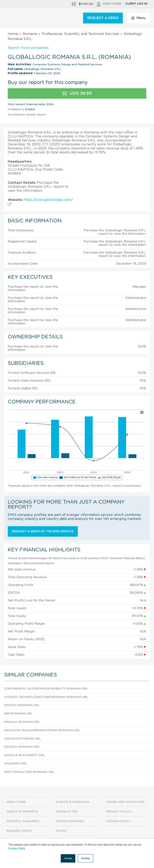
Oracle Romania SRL (22, 722)
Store (61, 831)
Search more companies (28, 48)
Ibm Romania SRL (18, 714)
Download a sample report (27, 115)
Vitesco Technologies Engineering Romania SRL (46, 697)
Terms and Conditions (125, 802)
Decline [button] (86, 858)
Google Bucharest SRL (24, 755)
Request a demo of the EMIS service (43, 531)
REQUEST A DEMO (103, 18)
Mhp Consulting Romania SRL (29, 772)
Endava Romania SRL (22, 705)
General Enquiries (23, 821)
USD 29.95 (77, 94)
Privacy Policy (119, 812)
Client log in (136, 4)
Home (13, 34)
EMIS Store (109, 4)
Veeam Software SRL (23, 739)
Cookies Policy (17, 849)
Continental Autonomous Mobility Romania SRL (46, 689)
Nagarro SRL (16, 764)
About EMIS (16, 802)
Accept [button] (68, 858)
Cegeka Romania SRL (22, 747)
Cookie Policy (118, 821)
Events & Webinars (73, 802)
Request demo (19, 831)
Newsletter (67, 812)
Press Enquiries (70, 821)
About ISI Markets (22, 812)
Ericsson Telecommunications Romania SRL (42, 730)
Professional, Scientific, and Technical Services (80, 34)
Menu (138, 18)
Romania (30, 34)
